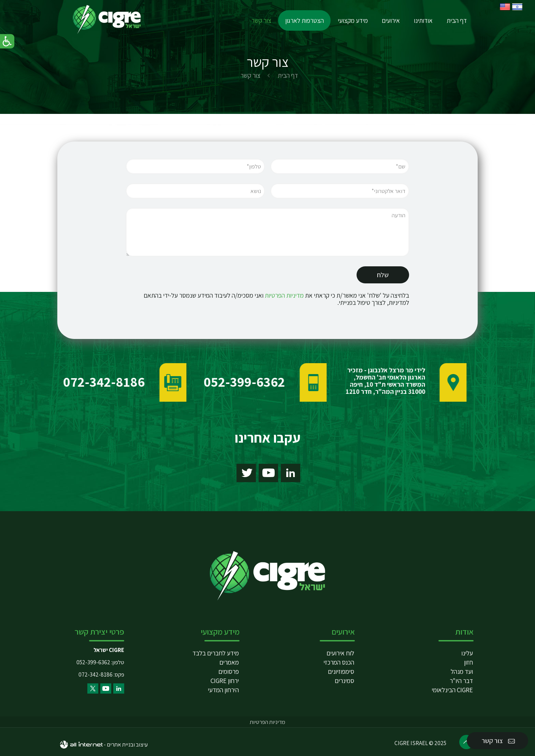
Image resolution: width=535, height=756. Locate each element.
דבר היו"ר (461, 681)
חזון (468, 662)
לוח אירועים (340, 653)
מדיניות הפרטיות (284, 302)
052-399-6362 (93, 662)
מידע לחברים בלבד (216, 653)
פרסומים (229, 671)
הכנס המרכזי (339, 662)
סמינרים (344, 681)
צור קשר (499, 741)
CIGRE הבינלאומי (452, 690)
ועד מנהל (462, 671)
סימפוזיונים (341, 671)
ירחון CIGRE (225, 681)
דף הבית (288, 75)
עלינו (467, 653)
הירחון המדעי (223, 690)
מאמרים (229, 662)
